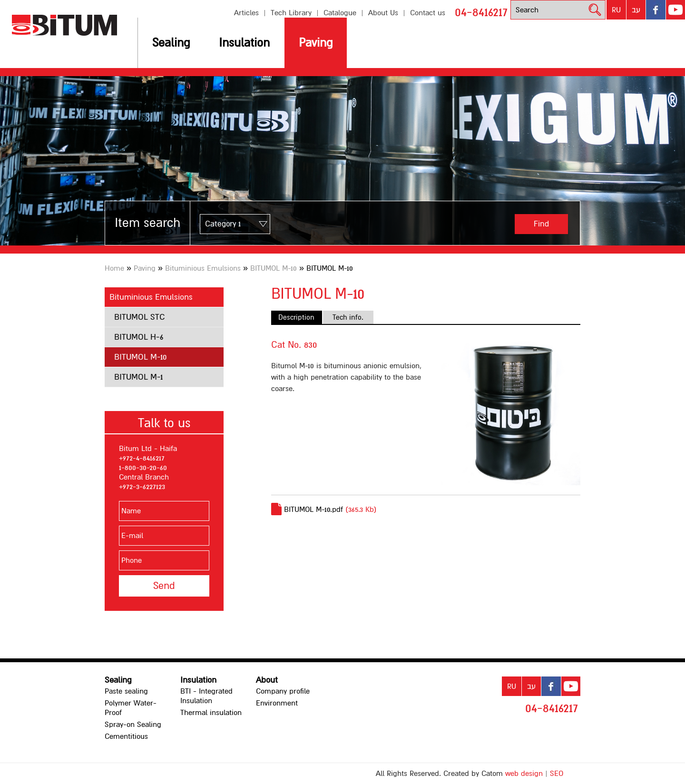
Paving (316, 43)
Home (114, 268)
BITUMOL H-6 (139, 337)
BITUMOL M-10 (274, 268)
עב (636, 10)
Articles (246, 13)
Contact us (428, 13)
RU (616, 10)
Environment (277, 703)
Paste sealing (126, 691)
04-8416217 (481, 12)
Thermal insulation (211, 713)
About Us (383, 13)
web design (524, 774)
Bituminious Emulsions (203, 268)
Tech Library (291, 13)
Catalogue (340, 13)
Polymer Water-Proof (131, 708)
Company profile (283, 691)
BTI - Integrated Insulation (206, 696)
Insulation (244, 43)
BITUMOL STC (140, 317)
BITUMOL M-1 (138, 377)
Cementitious (126, 736)
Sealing (171, 43)
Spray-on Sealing (133, 725)
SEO (557, 774)
